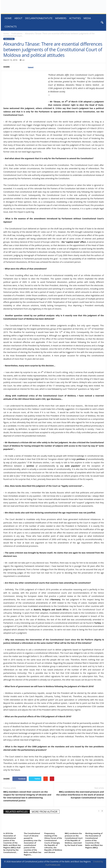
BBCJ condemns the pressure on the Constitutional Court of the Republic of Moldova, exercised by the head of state (74, 839)
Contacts (11, 27)
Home (8, 18)
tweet (31, 67)
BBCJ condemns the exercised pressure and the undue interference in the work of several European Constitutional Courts (80, 795)
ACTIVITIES (75, 18)
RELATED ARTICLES (17, 812)
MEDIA (87, 18)
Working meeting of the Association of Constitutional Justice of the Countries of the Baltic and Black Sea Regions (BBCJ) (94, 840)
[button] (102, 22)
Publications (17, 33)
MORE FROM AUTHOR (45, 812)
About (18, 18)
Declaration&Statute (39, 18)
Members (61, 18)
